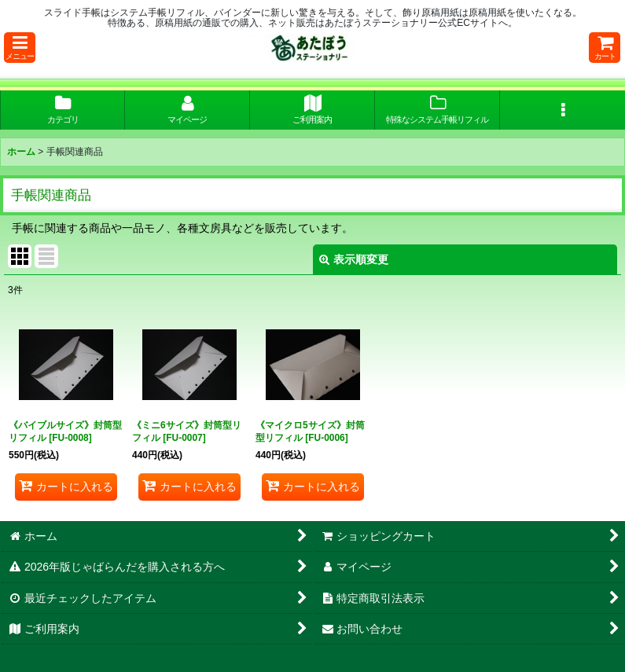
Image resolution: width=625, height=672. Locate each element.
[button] (20, 48)
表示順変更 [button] (354, 259)
